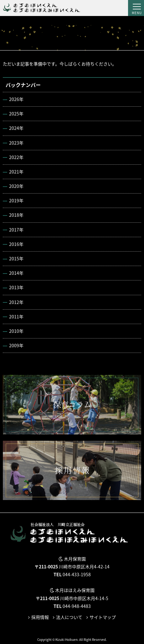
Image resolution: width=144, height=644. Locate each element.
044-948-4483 (77, 606)
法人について (69, 617)
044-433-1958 (77, 574)
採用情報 (40, 617)
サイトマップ (103, 617)
